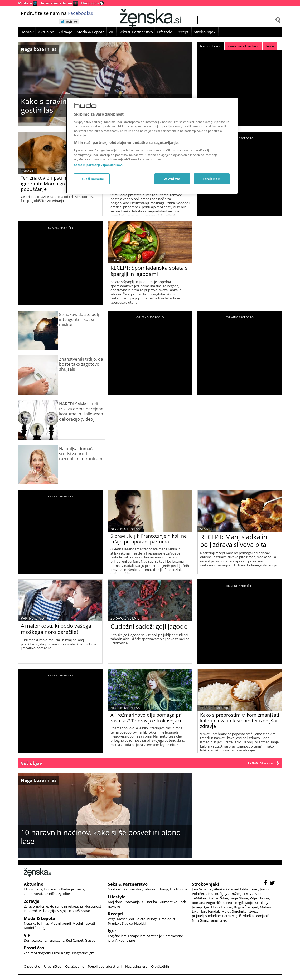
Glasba (90, 940)
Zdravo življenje (125, 618)
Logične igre (117, 936)
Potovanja (132, 902)
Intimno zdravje (156, 889)
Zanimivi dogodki (37, 953)
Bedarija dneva (73, 889)
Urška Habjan (222, 907)
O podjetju (32, 966)
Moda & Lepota (90, 32)
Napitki (140, 923)
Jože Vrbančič (202, 889)
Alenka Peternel (226, 889)
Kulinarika (149, 902)
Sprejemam (212, 179)
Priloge (152, 919)
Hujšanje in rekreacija (66, 906)
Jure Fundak (211, 911)
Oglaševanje (75, 966)
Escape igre (137, 936)
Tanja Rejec (218, 920)
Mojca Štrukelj (256, 903)
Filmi (56, 953)
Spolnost (115, 889)
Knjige (66, 953)
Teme (270, 46)
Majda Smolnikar (235, 911)
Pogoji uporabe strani (105, 966)
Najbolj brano (211, 46)
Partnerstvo (32, 618)
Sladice (207, 529)
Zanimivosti (33, 894)
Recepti (183, 32)
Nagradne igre (83, 953)
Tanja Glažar (239, 898)
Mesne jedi (125, 919)
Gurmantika (168, 902)
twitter (72, 22)
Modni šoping (35, 928)
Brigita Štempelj (246, 907)
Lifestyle (165, 32)
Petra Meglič (232, 916)
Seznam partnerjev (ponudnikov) (98, 165)
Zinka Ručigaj (216, 894)
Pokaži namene (92, 179)
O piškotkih (160, 966)
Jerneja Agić (201, 907)
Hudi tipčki (178, 889)
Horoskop (52, 889)
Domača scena (35, 940)
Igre (112, 931)
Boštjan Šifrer (218, 898)
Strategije (154, 936)
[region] (152, 146)
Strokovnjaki (205, 32)
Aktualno (46, 32)
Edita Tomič (249, 889)
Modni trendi (61, 923)
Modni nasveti (84, 923)
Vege (112, 919)
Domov (27, 32)
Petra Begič (235, 903)
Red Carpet (75, 940)
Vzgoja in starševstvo (74, 911)
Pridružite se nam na (57, 13)
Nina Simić (200, 920)
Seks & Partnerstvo (136, 32)
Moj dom (115, 902)
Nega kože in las (39, 49)
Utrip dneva (33, 889)
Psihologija (47, 911)
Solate (117, 260)
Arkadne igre (125, 940)
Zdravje (65, 32)
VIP (112, 32)
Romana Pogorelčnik (208, 903)
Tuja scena (56, 940)
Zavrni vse (172, 179)
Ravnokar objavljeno (243, 46)
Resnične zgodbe (57, 894)
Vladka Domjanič (256, 916)
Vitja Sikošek (260, 898)
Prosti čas (34, 948)
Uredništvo (53, 966)
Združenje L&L (239, 894)
